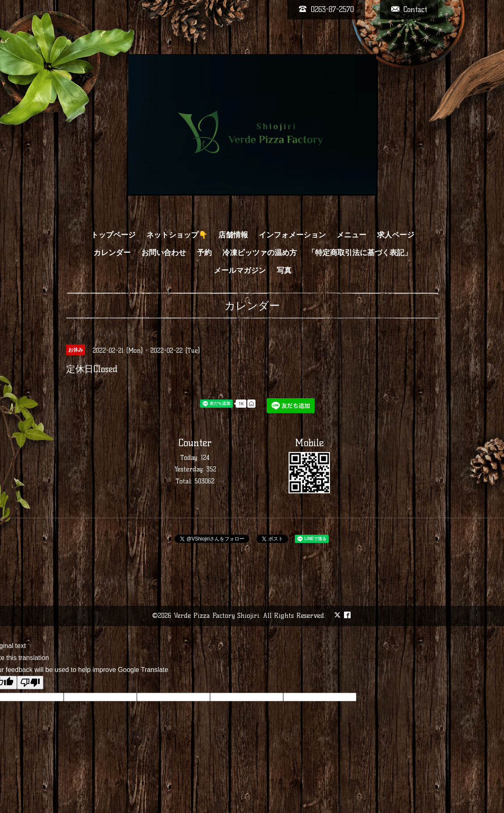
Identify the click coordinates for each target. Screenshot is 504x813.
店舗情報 (233, 235)
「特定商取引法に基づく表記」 (360, 253)
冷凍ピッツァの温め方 (260, 253)
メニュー (351, 235)
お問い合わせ (164, 253)
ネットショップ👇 (177, 235)
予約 (204, 253)
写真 (284, 270)
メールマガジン (240, 270)
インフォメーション (292, 235)
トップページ (113, 235)
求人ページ (396, 235)
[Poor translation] (30, 683)
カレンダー (112, 253)
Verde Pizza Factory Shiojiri (216, 616)
